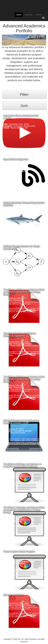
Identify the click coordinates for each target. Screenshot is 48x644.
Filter (25, 94)
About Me (28, 15)
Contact (39, 15)
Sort (24, 106)
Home (20, 15)
